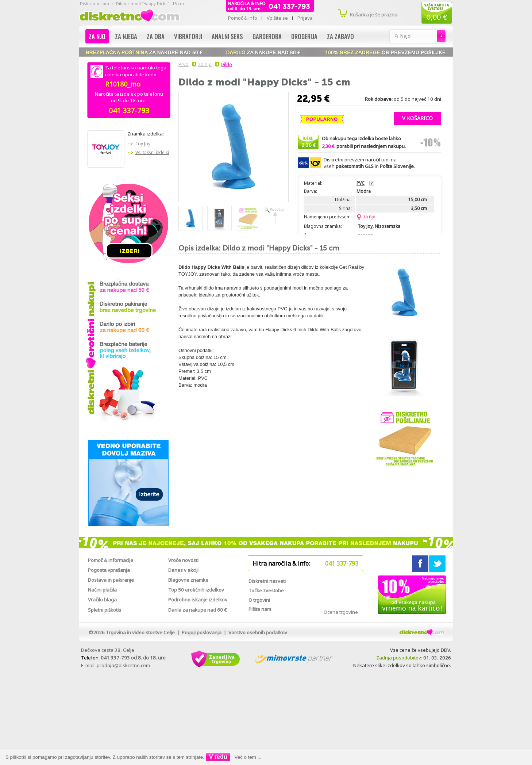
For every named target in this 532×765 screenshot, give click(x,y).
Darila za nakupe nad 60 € (198, 610)
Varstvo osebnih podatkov (258, 632)
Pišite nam (260, 609)
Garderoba (267, 36)
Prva (182, 64)
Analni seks (227, 36)
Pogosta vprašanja (109, 570)
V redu (218, 757)
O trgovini (259, 600)
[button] (417, 118)
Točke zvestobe (266, 590)
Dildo (226, 64)
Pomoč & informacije (111, 560)
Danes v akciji (183, 570)
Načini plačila (102, 590)
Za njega (126, 36)
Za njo (97, 36)
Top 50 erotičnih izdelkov (196, 590)
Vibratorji (188, 36)
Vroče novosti (183, 560)
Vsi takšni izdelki (152, 152)
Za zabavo (340, 36)
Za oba (156, 36)
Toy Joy (143, 144)
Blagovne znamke (188, 580)
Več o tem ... (248, 757)
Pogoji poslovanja (202, 632)
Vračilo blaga (102, 600)
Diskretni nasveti (267, 581)
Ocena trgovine (341, 612)
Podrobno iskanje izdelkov (198, 600)
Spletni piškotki (105, 610)
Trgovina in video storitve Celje (140, 632)
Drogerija (304, 36)
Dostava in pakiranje (111, 580)
